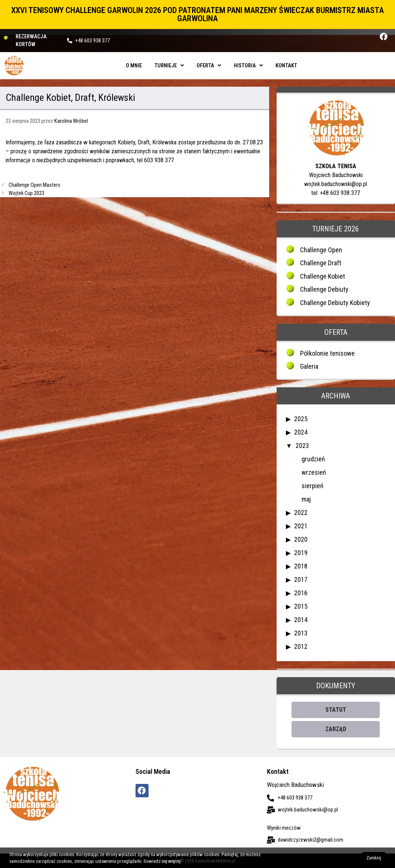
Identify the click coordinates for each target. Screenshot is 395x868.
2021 (301, 526)
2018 (301, 566)
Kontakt (286, 65)
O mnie (134, 65)
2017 (301, 579)
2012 (301, 646)
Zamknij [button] (374, 858)
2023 (302, 446)
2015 (301, 606)
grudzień (313, 459)
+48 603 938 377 (93, 41)
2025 (301, 419)
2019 (301, 553)
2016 (301, 593)
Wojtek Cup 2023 (26, 193)
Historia (248, 65)
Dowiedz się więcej (162, 861)
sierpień (313, 486)
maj (306, 499)
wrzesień (314, 472)
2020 (301, 539)
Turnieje (169, 65)
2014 (301, 620)
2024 (301, 432)
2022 (301, 513)
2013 (301, 633)
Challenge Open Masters (34, 185)
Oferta (209, 65)
